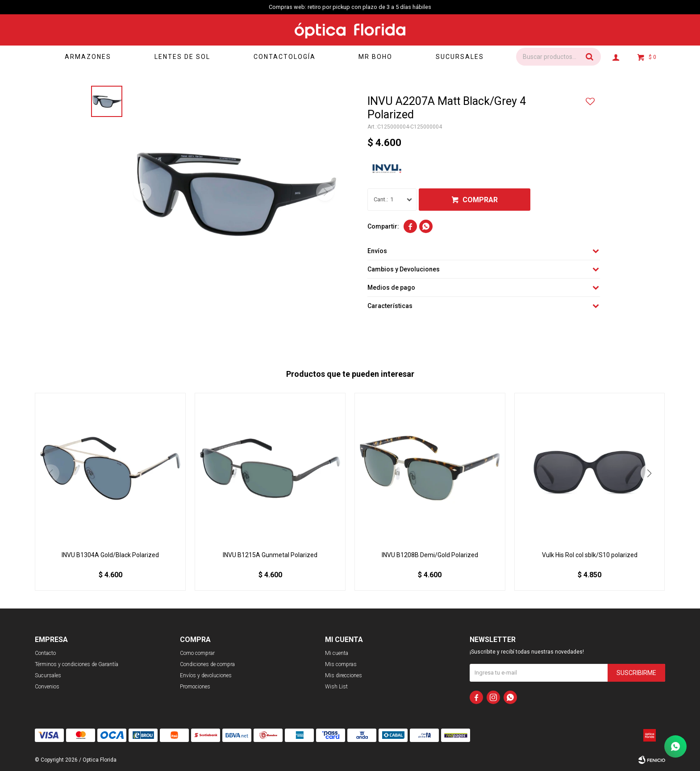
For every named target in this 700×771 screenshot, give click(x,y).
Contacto (45, 653)
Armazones (88, 57)
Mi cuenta (337, 653)
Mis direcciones (344, 675)
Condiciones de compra (207, 664)
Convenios (47, 687)
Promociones (195, 687)
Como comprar (197, 653)
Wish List (336, 687)
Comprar (480, 200)
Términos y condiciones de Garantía (77, 664)
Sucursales (460, 57)
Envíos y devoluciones (206, 675)
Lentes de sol (182, 57)
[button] (650, 473)
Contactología (285, 57)
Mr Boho (375, 57)
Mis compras (341, 664)
